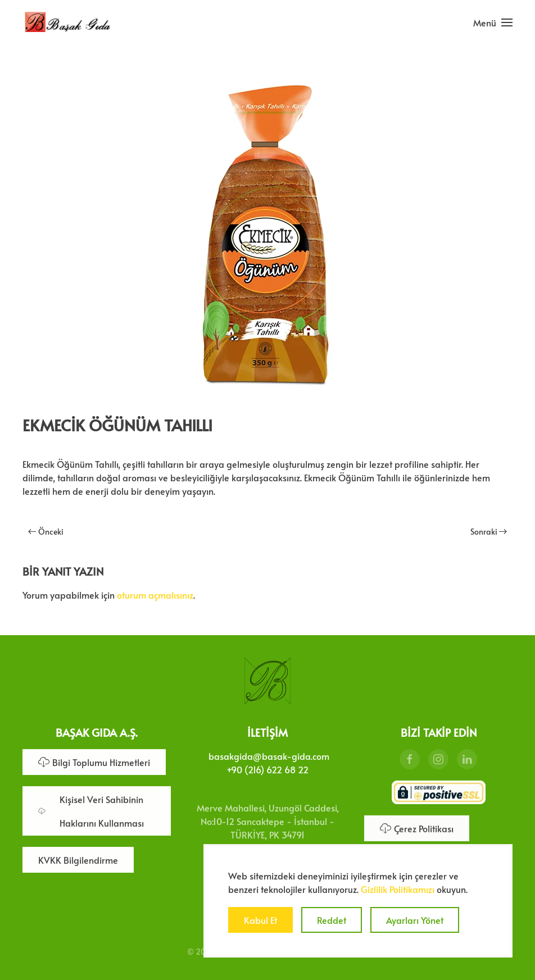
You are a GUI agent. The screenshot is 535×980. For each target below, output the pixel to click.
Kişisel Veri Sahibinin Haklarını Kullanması (91, 810)
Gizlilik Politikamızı (398, 889)
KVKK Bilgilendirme (78, 859)
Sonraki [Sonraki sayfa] (489, 532)
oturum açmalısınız (155, 595)
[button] (493, 22)
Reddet (332, 920)
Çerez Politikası (417, 827)
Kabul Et (260, 920)
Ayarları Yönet (415, 920)
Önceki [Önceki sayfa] (46, 532)
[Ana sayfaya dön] (67, 22)
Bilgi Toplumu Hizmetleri (94, 761)
